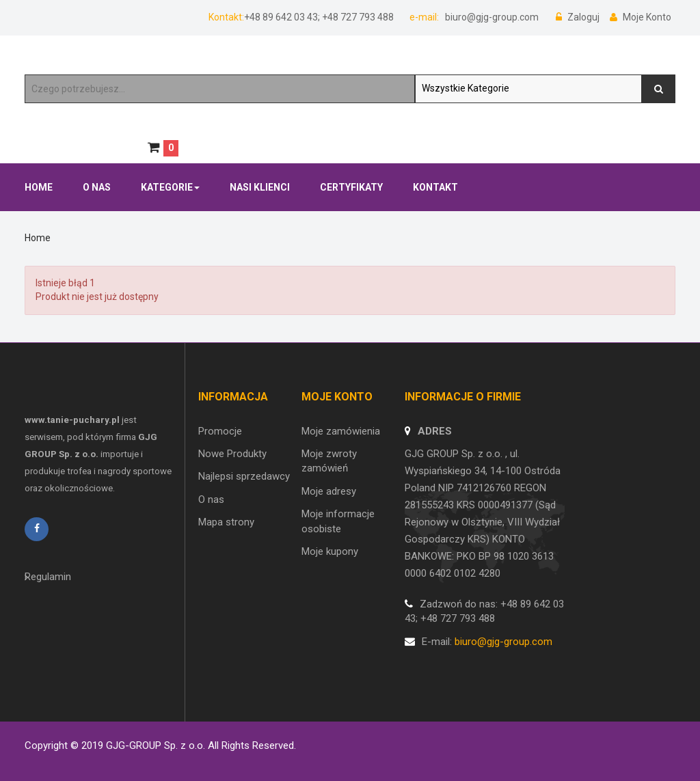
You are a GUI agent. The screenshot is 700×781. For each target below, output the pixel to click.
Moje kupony (330, 551)
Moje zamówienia (341, 431)
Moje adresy (329, 491)
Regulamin (48, 577)
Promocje (220, 431)
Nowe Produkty (232, 454)
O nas (211, 499)
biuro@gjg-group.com (491, 17)
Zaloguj (579, 17)
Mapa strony (226, 522)
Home (38, 238)
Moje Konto (641, 17)
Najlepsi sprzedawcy (244, 476)
